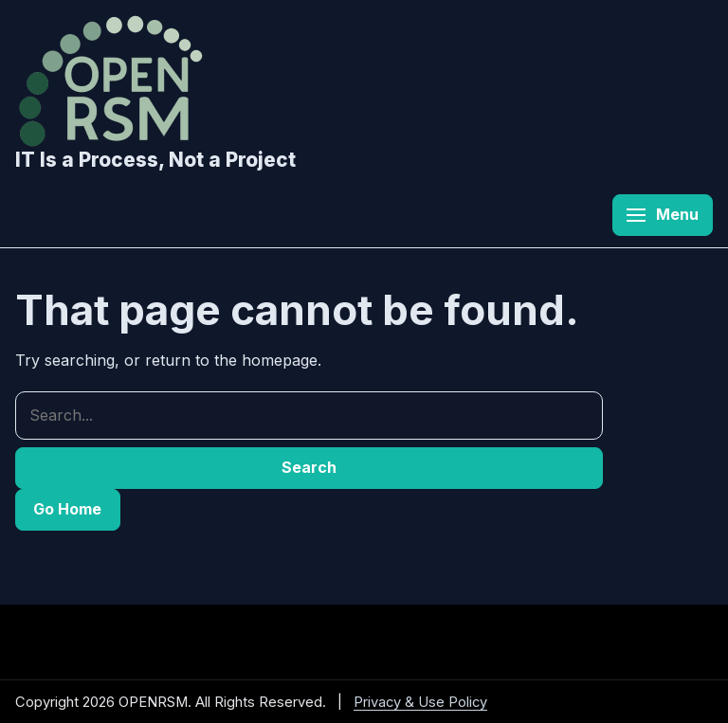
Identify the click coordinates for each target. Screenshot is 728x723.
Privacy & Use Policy (420, 702)
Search (309, 467)
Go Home (67, 509)
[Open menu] (663, 215)
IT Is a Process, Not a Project (155, 160)
